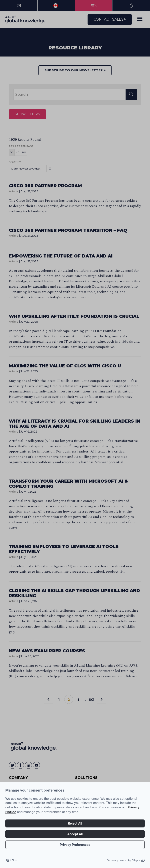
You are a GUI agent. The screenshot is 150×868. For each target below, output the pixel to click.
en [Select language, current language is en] (12, 860)
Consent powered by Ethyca (126, 860)
